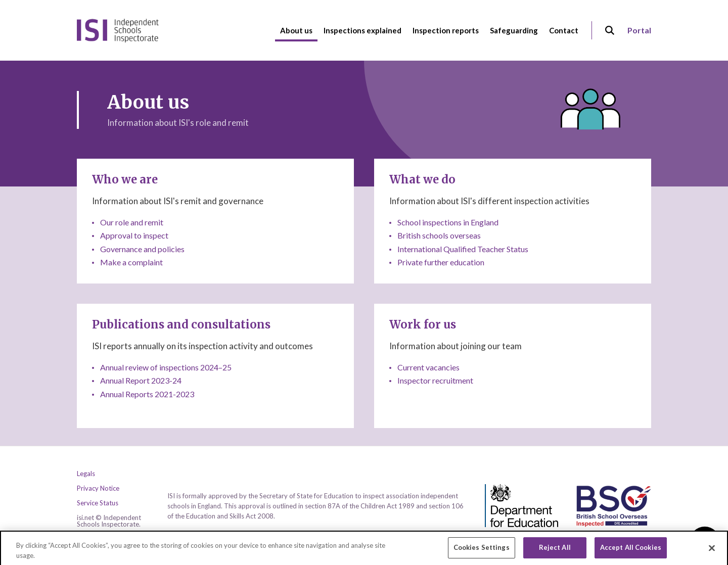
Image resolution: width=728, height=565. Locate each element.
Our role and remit (132, 222)
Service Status (98, 503)
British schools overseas (439, 235)
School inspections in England (448, 222)
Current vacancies (428, 367)
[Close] (712, 552)
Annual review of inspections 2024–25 (166, 367)
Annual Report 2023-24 (141, 380)
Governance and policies (142, 249)
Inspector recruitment (435, 380)
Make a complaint (131, 262)
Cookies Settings (482, 551)
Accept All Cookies (631, 551)
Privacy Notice (98, 488)
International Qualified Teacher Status (463, 249)
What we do (422, 179)
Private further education (441, 262)
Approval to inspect (134, 235)
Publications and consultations (181, 324)
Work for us (423, 324)
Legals (86, 474)
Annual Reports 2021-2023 (147, 394)
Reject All (555, 551)
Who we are (125, 179)
